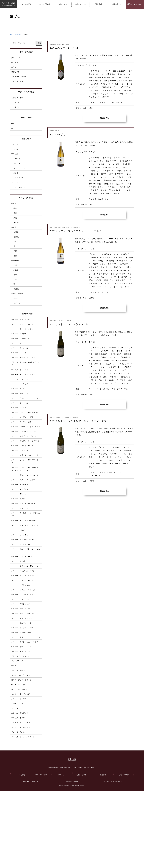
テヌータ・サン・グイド (21, 392)
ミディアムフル (18, 105)
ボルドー (17, 180)
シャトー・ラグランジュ (21, 543)
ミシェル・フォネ (18, 776)
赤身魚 (16, 249)
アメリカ (15, 190)
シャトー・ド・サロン (20, 771)
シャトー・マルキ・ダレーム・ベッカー (26, 599)
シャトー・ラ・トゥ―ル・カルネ (25, 627)
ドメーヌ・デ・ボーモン (21, 802)
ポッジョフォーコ (18, 740)
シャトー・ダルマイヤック (22, 681)
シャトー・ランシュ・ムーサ (23, 687)
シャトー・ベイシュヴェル (22, 637)
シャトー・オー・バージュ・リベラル (26, 670)
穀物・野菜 (16, 274)
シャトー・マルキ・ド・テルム (24, 647)
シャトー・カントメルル (21, 338)
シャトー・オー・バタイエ (22, 714)
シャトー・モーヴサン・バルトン (25, 379)
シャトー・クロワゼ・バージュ (24, 343)
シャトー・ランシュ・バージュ (24, 692)
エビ (15, 254)
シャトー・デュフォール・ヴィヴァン (26, 478)
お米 (15, 280)
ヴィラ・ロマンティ (19, 755)
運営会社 (103, 852)
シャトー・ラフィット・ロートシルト (26, 425)
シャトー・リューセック (21, 358)
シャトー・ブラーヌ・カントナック (26, 495)
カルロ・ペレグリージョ (21, 745)
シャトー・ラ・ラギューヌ (22, 582)
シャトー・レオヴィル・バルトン (25, 471)
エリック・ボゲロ (18, 791)
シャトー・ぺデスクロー (21, 663)
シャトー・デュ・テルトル (22, 676)
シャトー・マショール (20, 368)
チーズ (16, 316)
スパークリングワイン (20, 78)
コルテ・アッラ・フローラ (22, 750)
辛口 (13, 132)
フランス (15, 160)
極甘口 (14, 127)
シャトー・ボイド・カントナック (25, 567)
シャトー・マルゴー (19, 437)
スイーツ (17, 321)
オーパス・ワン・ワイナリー (23, 403)
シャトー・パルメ (18, 577)
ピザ (15, 290)
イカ (15, 269)
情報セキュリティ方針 (31, 859)
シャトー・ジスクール (20, 553)
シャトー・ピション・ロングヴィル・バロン (25, 502)
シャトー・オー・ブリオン (22, 418)
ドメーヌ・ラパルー (19, 807)
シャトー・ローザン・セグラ (23, 447)
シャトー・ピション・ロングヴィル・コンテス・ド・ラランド (25, 510)
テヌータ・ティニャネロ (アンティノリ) (26, 386)
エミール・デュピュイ (20, 786)
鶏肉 (15, 228)
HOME (12, 35)
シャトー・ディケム (19, 353)
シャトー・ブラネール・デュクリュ (26, 616)
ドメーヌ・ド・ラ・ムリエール (24, 812)
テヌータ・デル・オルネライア (24, 397)
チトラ (14, 734)
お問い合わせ (124, 852)
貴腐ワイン (16, 58)
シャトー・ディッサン (20, 538)
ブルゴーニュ (19, 185)
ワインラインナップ (24, 35)
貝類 (15, 264)
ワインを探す (20, 852)
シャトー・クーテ (18, 363)
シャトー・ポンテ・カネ (21, 719)
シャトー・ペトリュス (20, 408)
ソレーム (15, 781)
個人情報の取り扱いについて (113, 859)
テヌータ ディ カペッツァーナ (23, 724)
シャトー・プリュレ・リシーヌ (24, 642)
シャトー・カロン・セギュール (24, 587)
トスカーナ (18, 154)
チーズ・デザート (18, 310)
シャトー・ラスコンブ (20, 490)
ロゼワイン (16, 73)
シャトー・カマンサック (21, 658)
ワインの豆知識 (41, 852)
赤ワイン (15, 63)
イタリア (15, 149)
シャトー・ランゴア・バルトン (24, 548)
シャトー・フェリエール (21, 592)
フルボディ (16, 111)
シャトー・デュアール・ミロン (24, 622)
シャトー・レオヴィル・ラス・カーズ (26, 459)
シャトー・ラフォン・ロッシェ (24, 632)
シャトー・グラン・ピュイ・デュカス (26, 699)
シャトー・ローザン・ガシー (23, 452)
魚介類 (14, 238)
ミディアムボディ (18, 100)
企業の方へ (62, 852)
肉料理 (14, 212)
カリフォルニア (20, 196)
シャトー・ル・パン (19, 413)
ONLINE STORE (136, 4)
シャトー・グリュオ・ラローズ (24, 485)
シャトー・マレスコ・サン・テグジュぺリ (26, 560)
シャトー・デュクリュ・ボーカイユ (26, 517)
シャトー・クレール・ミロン (23, 348)
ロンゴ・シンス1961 (20, 760)
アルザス (17, 170)
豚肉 (15, 223)
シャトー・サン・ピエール (22, 606)
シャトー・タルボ (18, 611)
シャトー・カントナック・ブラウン (26, 572)
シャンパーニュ (20, 175)
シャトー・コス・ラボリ (21, 652)
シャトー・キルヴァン (20, 532)
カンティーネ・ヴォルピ (21, 765)
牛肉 (15, 218)
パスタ (16, 285)
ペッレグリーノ (18, 729)
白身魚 (16, 243)
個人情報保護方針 (72, 859)
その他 (16, 233)
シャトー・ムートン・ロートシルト (26, 442)
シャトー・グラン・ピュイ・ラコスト (26, 707)
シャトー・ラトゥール (20, 432)
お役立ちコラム (82, 852)
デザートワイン (18, 83)
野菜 (15, 295)
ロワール (17, 165)
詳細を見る (104, 118)
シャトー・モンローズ (20, 527)
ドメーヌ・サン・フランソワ (23, 796)
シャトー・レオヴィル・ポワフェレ (26, 466)
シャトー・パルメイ (19, 374)
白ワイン (15, 68)
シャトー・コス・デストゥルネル (25, 522)
